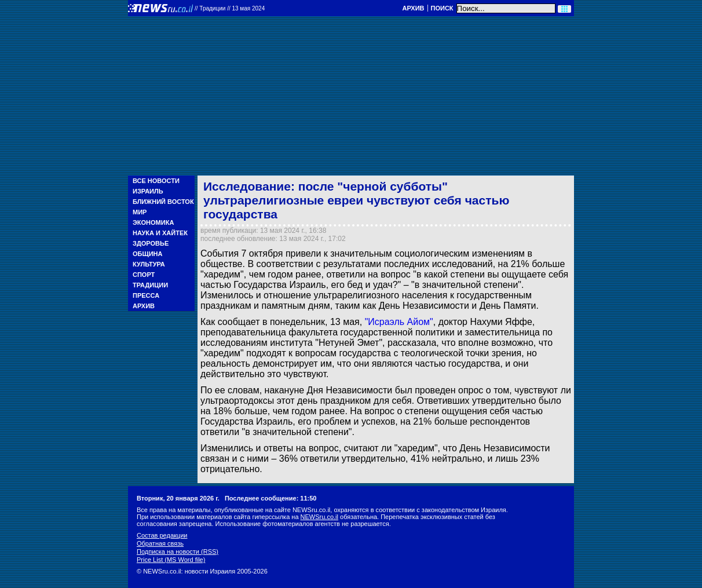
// (230, 8)
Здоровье (151, 243)
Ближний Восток (163, 202)
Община (147, 254)
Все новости (156, 181)
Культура (149, 264)
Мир (140, 212)
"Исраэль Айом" (399, 322)
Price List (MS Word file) (171, 560)
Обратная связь (160, 543)
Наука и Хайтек (160, 233)
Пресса (146, 295)
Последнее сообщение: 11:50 (271, 498)
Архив (413, 8)
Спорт (144, 275)
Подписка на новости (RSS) (178, 552)
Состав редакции (162, 535)
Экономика (153, 222)
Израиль (148, 191)
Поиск (442, 8)
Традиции (150, 285)
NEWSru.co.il (319, 517)
